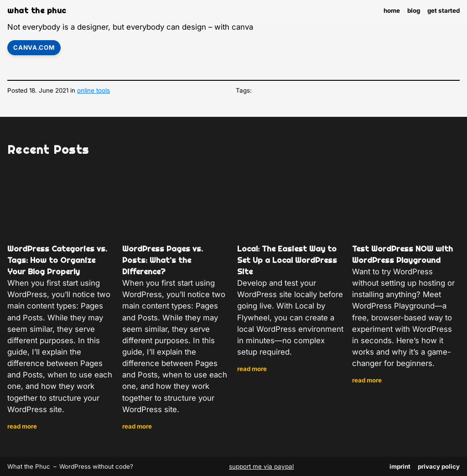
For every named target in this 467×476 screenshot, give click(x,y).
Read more (22, 427)
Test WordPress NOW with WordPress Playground (402, 254)
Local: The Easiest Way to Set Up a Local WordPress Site (287, 260)
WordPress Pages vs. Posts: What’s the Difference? (163, 260)
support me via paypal (261, 466)
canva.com (34, 47)
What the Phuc (37, 10)
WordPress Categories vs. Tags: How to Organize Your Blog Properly (57, 260)
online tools (93, 90)
